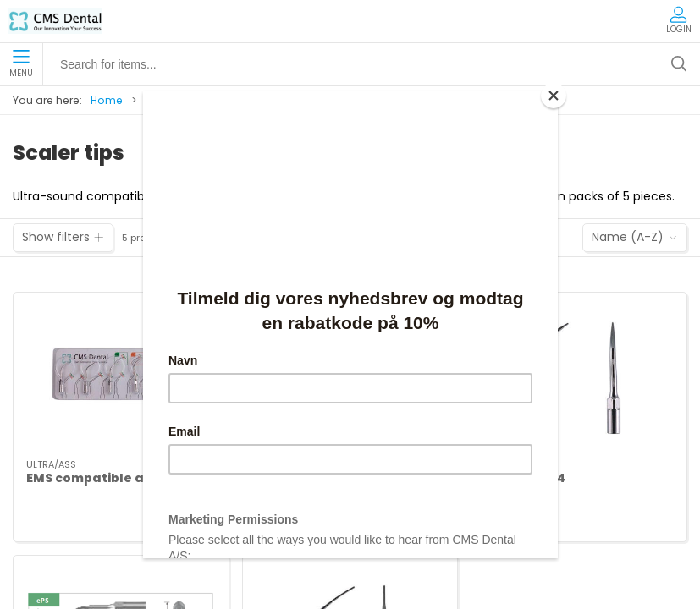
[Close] (554, 96)
